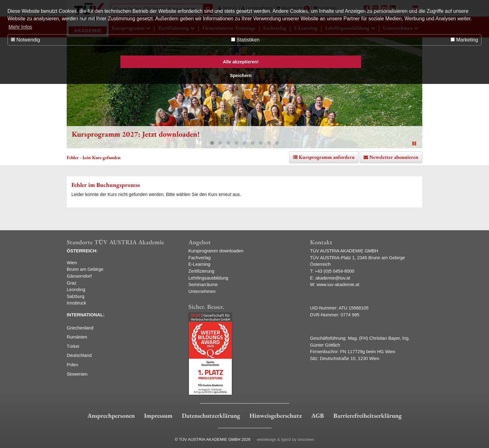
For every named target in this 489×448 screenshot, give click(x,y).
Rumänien (77, 337)
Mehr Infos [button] (20, 27)
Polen (73, 365)
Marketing (464, 40)
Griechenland (80, 328)
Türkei (73, 346)
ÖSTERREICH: (82, 251)
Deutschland (79, 355)
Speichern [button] (241, 75)
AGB (318, 416)
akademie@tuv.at (333, 278)
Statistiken (245, 40)
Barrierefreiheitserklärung (368, 416)
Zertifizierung (201, 271)
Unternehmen (202, 291)
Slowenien (77, 374)
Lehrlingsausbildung (208, 278)
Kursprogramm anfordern (327, 157)
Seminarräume (203, 285)
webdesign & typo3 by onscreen (285, 439)
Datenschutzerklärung (211, 416)
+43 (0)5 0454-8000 (334, 271)
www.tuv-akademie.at (338, 285)
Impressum (158, 416)
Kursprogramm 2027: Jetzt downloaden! (136, 134)
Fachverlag (199, 258)
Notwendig (25, 40)
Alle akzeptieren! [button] (241, 62)
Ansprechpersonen (111, 416)
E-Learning (199, 264)
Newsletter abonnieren (394, 157)
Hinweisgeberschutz (276, 416)
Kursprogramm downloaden (216, 251)
